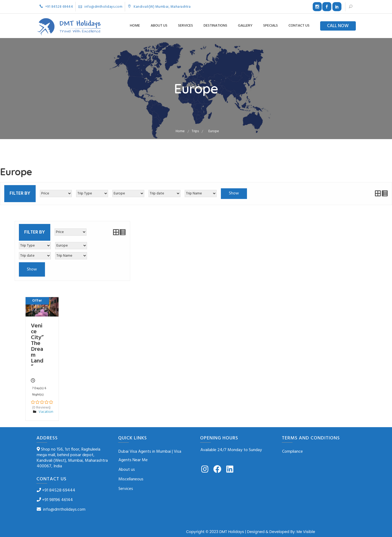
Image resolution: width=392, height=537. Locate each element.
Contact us (299, 26)
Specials (271, 26)
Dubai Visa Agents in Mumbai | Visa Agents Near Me (150, 456)
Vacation (46, 412)
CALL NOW (338, 26)
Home (135, 26)
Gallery (245, 26)
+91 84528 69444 (56, 7)
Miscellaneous (131, 479)
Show (234, 193)
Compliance (292, 452)
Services (185, 26)
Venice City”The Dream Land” (37, 346)
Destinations (215, 26)
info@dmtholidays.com (100, 7)
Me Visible (306, 532)
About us (159, 26)
